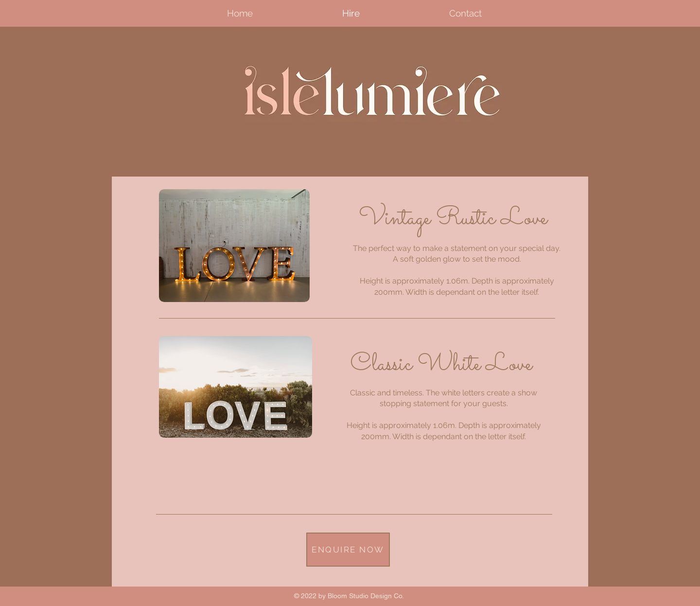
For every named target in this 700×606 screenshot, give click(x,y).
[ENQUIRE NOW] (348, 550)
